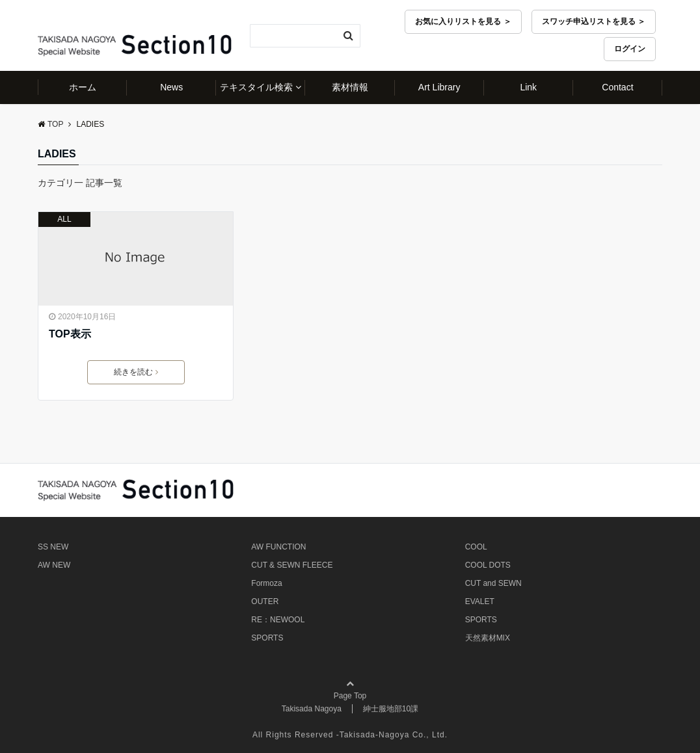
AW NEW (54, 565)
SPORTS (267, 638)
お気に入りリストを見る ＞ (463, 21)
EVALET (480, 601)
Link (528, 87)
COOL (476, 547)
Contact (617, 87)
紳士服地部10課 (391, 709)
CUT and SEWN (493, 583)
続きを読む (136, 372)
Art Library (439, 87)
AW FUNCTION (278, 547)
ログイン (630, 49)
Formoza (266, 583)
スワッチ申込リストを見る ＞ (594, 21)
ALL (64, 219)
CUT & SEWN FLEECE (292, 565)
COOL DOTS (488, 565)
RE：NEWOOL (278, 620)
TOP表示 (70, 334)
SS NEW (53, 547)
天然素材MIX (488, 638)
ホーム (83, 87)
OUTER (265, 601)
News (171, 87)
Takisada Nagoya (312, 709)
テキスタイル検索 (256, 87)
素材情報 (350, 87)
